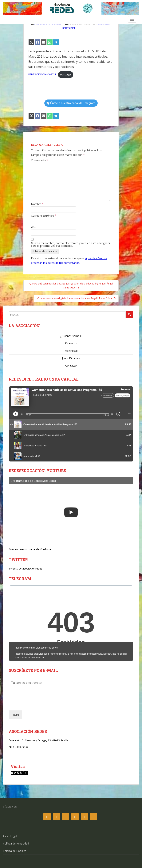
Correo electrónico (44, 216)
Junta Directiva (71, 358)
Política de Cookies (15, 851)
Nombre (37, 204)
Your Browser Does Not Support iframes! (71, 623)
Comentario (39, 160)
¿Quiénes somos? (71, 336)
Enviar (16, 715)
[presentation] (38, 704)
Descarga (65, 74)
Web (34, 227)
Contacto (71, 365)
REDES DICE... (70, 28)
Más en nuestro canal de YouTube (30, 549)
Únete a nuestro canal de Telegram (71, 103)
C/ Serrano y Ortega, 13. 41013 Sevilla (45, 740)
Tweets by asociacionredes (26, 568)
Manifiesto (71, 351)
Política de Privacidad (16, 843)
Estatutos (71, 343)
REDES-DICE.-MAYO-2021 (42, 74)
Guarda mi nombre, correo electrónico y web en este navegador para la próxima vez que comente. (71, 244)
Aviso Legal (10, 836)
